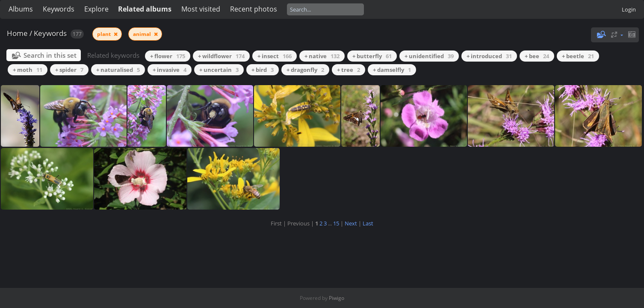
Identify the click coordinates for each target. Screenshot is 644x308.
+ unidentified (429, 56)
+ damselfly (392, 70)
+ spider (69, 70)
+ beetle (578, 56)
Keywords (59, 9)
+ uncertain (219, 70)
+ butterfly (372, 56)
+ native (322, 56)
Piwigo (337, 298)
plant (105, 34)
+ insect (275, 56)
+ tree (349, 70)
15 (336, 223)
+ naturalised (118, 70)
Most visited (201, 9)
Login (629, 9)
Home (17, 33)
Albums (21, 9)
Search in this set (50, 55)
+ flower (168, 56)
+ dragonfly (305, 70)
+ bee (537, 56)
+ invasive (170, 70)
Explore (96, 9)
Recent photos (254, 9)
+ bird (263, 70)
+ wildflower (221, 56)
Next (351, 223)
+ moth (28, 70)
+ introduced (489, 56)
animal (143, 34)
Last (368, 223)
